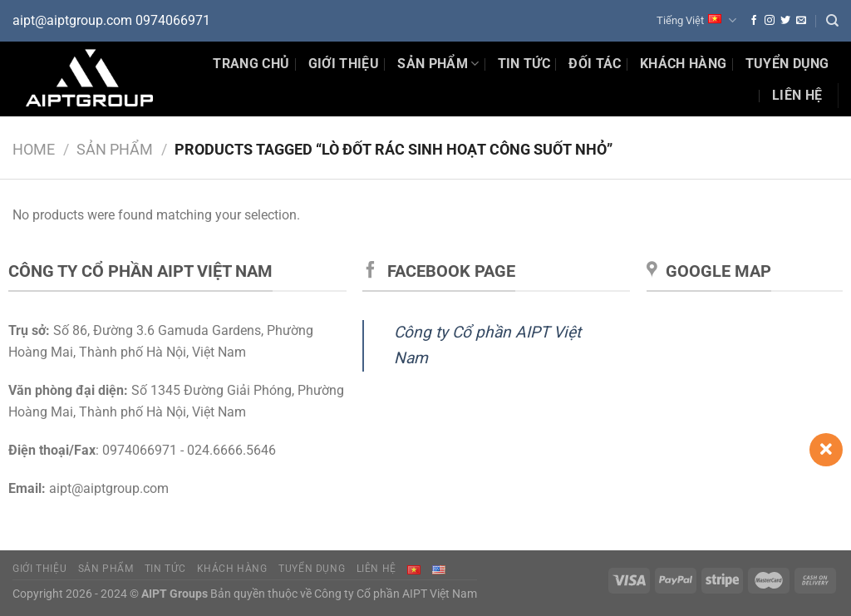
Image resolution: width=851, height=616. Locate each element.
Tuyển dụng (787, 64)
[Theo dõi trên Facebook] (754, 21)
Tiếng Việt (696, 20)
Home (34, 149)
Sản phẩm (438, 64)
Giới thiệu (344, 64)
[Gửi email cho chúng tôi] (801, 21)
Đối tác (595, 64)
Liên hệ (797, 95)
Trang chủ (251, 64)
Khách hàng (683, 64)
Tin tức (165, 569)
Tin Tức (524, 64)
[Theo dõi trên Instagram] (770, 21)
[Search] (832, 21)
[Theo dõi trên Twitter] (785, 21)
